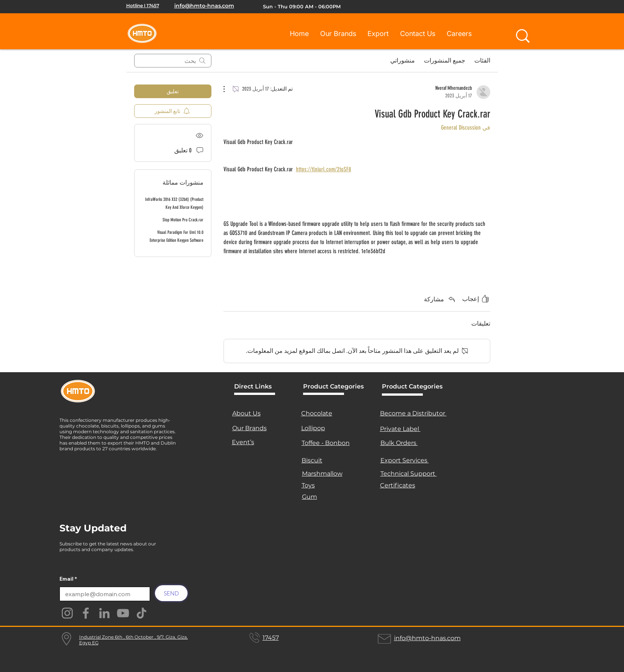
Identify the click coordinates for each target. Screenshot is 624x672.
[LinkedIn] (104, 613)
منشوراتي (403, 60)
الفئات (482, 60)
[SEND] (171, 593)
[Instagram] (67, 613)
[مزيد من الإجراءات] (228, 89)
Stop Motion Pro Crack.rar (183, 220)
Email (66, 579)
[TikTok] (142, 613)
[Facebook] (86, 613)
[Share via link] (440, 299)
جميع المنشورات (445, 60)
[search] (173, 61)
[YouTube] (123, 613)
